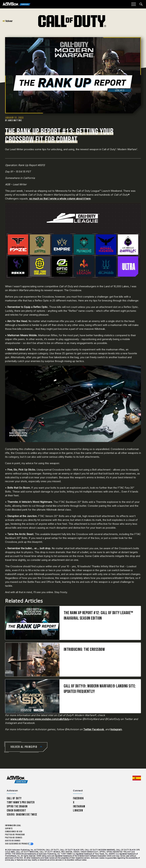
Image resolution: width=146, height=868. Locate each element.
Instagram (116, 729)
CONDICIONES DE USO (14, 832)
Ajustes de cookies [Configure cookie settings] (13, 841)
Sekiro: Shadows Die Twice (22, 815)
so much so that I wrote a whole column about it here (60, 199)
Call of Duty (14, 798)
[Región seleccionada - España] (137, 778)
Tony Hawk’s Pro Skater (21, 802)
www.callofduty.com (22, 719)
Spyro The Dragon (17, 806)
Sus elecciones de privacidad (18, 844)
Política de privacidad (15, 835)
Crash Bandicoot (16, 811)
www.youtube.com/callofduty (52, 719)
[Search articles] (141, 4)
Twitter (87, 729)
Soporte (9, 829)
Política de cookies (14, 838)
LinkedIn (78, 811)
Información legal (13, 826)
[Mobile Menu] (133, 4)
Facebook (98, 729)
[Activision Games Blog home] (17, 779)
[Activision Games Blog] (16, 4)
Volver (8, 21)
